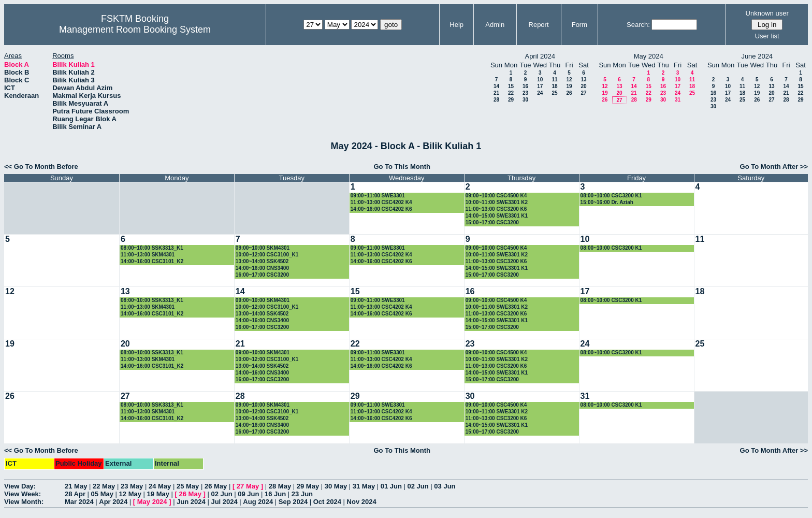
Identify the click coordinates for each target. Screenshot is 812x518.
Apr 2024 (113, 502)
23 (525, 93)
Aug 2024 (258, 502)
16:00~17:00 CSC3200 (262, 275)
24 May (160, 486)
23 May (132, 486)
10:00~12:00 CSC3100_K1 (267, 255)
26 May (216, 486)
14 (496, 86)
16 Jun (275, 494)
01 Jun (391, 486)
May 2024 (152, 502)
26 (569, 93)
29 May (308, 486)
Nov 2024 (362, 502)
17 (540, 86)
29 (511, 100)
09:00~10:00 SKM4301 (263, 248)
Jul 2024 (224, 502)
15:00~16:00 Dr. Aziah (607, 202)
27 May (248, 486)
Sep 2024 (293, 502)
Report (539, 25)
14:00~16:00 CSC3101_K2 (152, 261)
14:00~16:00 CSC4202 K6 (381, 209)
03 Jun (445, 486)
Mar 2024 (79, 502)
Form (579, 25)
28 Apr (75, 494)
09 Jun (248, 494)
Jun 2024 (191, 502)
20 (583, 86)
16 (525, 86)
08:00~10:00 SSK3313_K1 (152, 248)
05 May (102, 494)
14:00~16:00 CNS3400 (262, 268)
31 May (364, 486)
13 (583, 80)
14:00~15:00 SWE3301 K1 (497, 216)
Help (456, 25)
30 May (336, 486)
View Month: (24, 502)
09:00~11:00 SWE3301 (378, 196)
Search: (638, 25)
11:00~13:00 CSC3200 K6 (496, 209)
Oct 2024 (327, 502)
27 (583, 93)
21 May (76, 486)
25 (554, 93)
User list (767, 36)
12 (569, 80)
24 (540, 93)
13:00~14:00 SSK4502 (262, 261)
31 (678, 100)
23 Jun (302, 494)
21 (496, 93)
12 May (130, 494)
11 (554, 80)
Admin (495, 25)
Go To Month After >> (774, 167)
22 (511, 93)
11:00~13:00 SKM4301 (148, 255)
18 (554, 86)
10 (540, 80)
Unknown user (767, 13)
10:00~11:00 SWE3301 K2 (497, 202)
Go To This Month (402, 167)
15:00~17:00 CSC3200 (492, 222)
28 (496, 100)
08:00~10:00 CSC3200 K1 (611, 196)
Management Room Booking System (135, 30)
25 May (188, 486)
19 (569, 86)
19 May (158, 494)
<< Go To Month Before (41, 167)
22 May (104, 486)
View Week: (23, 494)
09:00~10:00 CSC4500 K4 (496, 196)
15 (511, 86)
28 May (280, 486)
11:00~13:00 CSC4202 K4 (381, 202)
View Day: (20, 486)
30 (525, 100)
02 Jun (418, 486)
